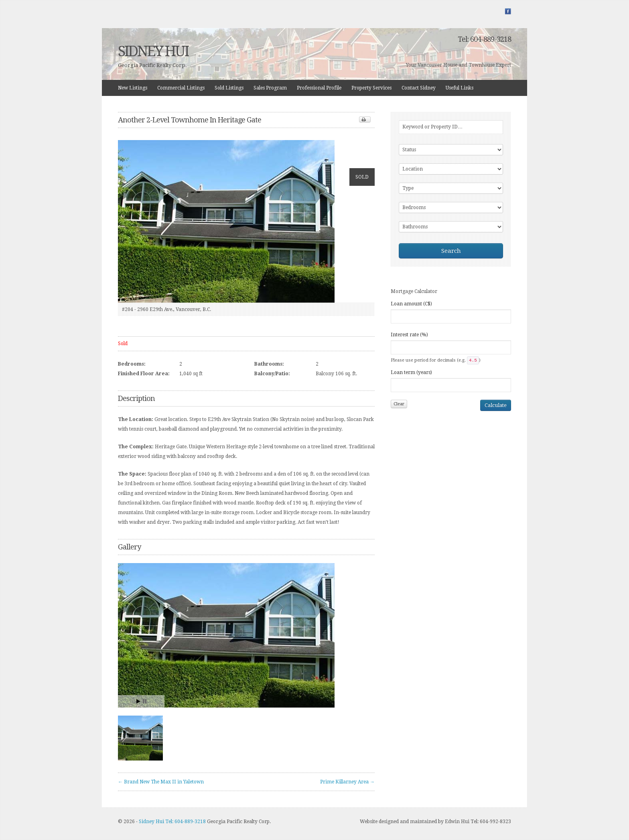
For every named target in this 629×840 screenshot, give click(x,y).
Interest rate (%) (409, 335)
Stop (145, 701)
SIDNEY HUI (153, 51)
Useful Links (460, 88)
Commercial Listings (181, 88)
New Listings (133, 88)
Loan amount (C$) (411, 304)
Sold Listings (229, 88)
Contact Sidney (419, 88)
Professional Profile (319, 88)
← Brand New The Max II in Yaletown (161, 782)
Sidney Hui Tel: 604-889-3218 (172, 822)
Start (138, 701)
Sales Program (270, 88)
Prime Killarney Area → (347, 782)
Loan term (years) (411, 372)
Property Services (371, 88)
